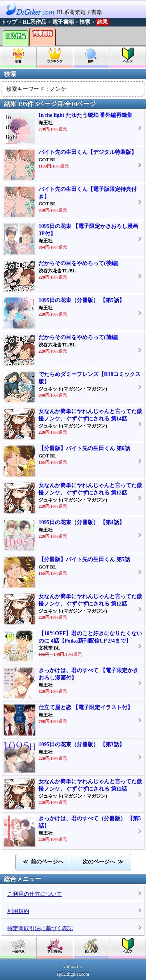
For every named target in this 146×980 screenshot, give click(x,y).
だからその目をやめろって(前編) (78, 337)
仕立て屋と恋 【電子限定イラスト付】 (86, 707)
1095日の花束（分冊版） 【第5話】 (82, 300)
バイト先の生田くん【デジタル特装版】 (88, 152)
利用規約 (18, 911)
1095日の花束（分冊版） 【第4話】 (82, 522)
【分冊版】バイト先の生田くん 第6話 (84, 448)
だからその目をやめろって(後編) (78, 263)
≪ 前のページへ (43, 862)
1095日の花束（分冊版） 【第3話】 (82, 744)
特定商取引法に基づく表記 (40, 928)
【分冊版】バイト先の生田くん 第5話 (84, 559)
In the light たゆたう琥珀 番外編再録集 (85, 115)
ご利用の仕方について (35, 894)
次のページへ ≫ (103, 862)
